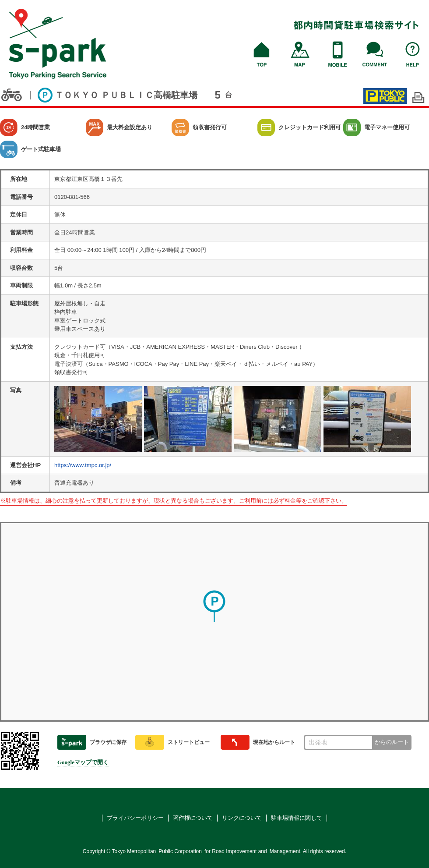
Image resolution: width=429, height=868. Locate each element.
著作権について (193, 818)
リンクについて (242, 818)
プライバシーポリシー (135, 818)
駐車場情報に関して (297, 818)
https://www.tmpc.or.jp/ (83, 465)
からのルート (392, 742)
